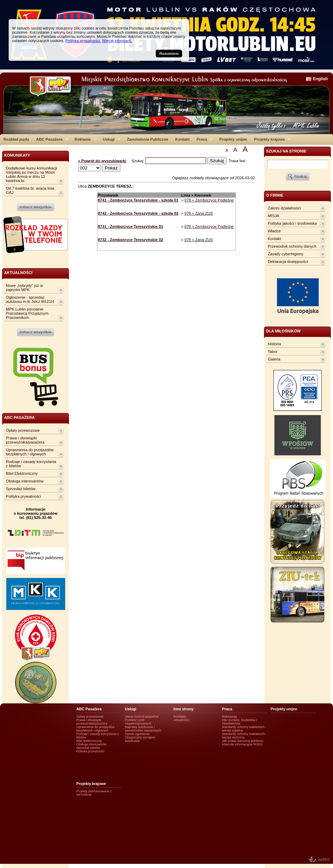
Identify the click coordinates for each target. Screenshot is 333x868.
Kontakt (182, 139)
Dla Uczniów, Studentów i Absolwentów (240, 722)
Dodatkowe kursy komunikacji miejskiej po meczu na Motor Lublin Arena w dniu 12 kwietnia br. (31, 174)
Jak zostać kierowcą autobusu (243, 741)
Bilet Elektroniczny (22, 473)
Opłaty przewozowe (23, 430)
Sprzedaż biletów (21, 489)
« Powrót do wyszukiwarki (102, 161)
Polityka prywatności (23, 496)
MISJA (274, 216)
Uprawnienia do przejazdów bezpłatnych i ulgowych (30, 452)
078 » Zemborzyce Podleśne (209, 200)
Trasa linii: (237, 161)
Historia (274, 344)
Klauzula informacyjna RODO (242, 744)
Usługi (110, 139)
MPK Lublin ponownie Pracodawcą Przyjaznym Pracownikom (27, 313)
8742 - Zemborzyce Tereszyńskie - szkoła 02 (138, 213)
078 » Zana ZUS (199, 213)
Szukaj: (138, 161)
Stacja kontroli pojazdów (142, 717)
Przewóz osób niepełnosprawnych (138, 722)
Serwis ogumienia (137, 734)
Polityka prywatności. (83, 41)
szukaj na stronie (286, 151)
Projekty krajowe (271, 139)
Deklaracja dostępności (288, 262)
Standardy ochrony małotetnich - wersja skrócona (244, 736)
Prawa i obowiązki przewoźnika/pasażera (25, 440)
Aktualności (181, 720)
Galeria (274, 359)
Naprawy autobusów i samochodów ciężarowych (143, 729)
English (320, 79)
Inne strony (183, 709)
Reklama (84, 139)
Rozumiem (169, 53)
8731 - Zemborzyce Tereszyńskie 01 (130, 226)
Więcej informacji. (117, 41)
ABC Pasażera (50, 139)
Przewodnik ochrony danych (292, 246)
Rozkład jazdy (16, 139)
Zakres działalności (284, 208)
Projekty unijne (233, 139)
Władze (274, 231)
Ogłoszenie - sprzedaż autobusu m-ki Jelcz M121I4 (30, 299)
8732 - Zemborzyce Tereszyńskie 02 (130, 240)
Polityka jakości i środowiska (292, 223)
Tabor (273, 352)
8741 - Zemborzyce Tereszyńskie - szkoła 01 (138, 200)
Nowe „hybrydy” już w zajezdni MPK (24, 288)
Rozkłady (180, 717)
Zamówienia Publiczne (148, 139)
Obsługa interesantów (25, 481)
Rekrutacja (229, 717)
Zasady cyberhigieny (286, 254)
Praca (203, 139)
